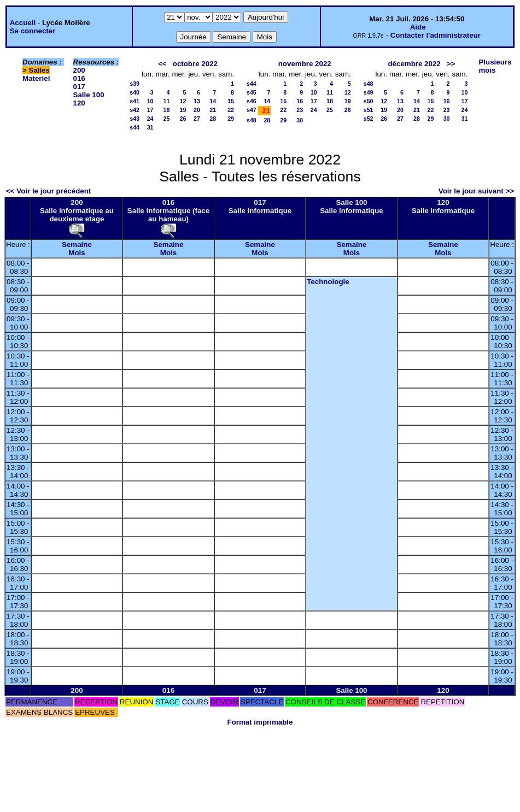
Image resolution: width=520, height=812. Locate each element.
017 (79, 87)
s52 (369, 119)
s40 (135, 92)
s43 (135, 119)
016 (79, 78)
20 (197, 110)
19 (183, 110)
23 (300, 110)
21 (213, 110)
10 (150, 101)
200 (79, 70)
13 (197, 101)
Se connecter (33, 31)
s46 (252, 101)
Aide (418, 27)
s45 (252, 92)
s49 (369, 92)
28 (213, 119)
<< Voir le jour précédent (48, 191)
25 (167, 119)
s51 (369, 110)
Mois (77, 253)
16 (300, 101)
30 (300, 120)
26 (183, 119)
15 (231, 101)
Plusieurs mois (495, 66)
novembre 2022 (305, 64)
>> (451, 64)
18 (167, 110)
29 (231, 119)
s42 (135, 110)
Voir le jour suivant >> (476, 191)
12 (183, 101)
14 (213, 101)
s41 (135, 101)
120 (79, 103)
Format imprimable (260, 722)
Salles (40, 70)
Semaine (77, 245)
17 (150, 110)
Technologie (328, 282)
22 (231, 110)
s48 (252, 120)
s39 (135, 84)
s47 (252, 110)
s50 (369, 101)
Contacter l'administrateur (436, 35)
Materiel (36, 78)
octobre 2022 (195, 64)
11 (167, 101)
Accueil (23, 23)
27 (197, 119)
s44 (135, 127)
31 (150, 127)
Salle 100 (89, 95)
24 (150, 119)
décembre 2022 (414, 64)
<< (162, 64)
